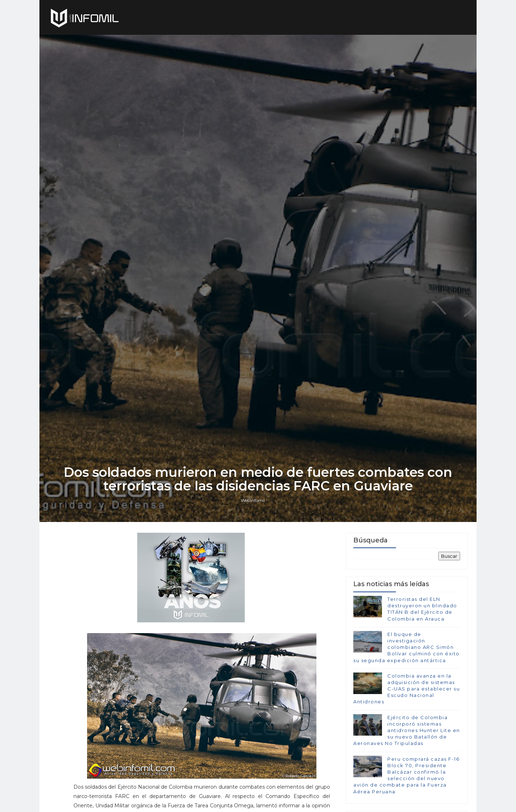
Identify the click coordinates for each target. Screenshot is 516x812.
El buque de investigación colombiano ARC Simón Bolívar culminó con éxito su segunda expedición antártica (407, 647)
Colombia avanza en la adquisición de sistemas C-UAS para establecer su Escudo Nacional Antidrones (407, 689)
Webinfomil (253, 500)
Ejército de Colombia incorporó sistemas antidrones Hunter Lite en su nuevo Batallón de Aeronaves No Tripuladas (407, 730)
